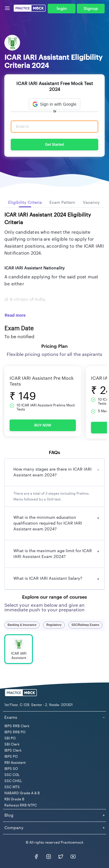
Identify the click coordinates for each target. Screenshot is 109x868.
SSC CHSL (13, 781)
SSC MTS (12, 787)
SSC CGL (12, 775)
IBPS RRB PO (15, 732)
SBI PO (10, 738)
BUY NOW (43, 425)
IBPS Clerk (13, 750)
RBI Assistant (15, 763)
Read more (15, 315)
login (62, 9)
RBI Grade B (14, 799)
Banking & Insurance (22, 625)
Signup (91, 9)
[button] (54, 104)
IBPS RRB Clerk (17, 726)
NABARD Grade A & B (22, 793)
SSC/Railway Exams (85, 625)
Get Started (54, 145)
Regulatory (54, 625)
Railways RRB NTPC (21, 805)
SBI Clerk (12, 744)
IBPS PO (11, 757)
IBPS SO (11, 769)
